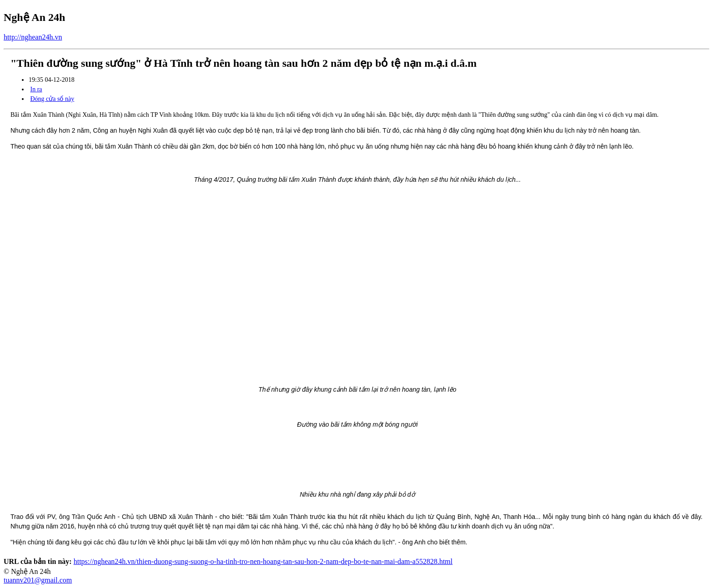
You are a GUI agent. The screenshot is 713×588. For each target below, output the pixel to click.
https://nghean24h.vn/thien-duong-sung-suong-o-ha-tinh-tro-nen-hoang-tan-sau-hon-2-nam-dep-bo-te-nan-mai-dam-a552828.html (263, 561)
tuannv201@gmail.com (38, 580)
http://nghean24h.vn (33, 37)
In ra (36, 89)
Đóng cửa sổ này (53, 99)
